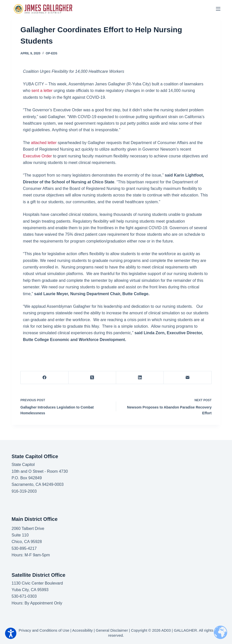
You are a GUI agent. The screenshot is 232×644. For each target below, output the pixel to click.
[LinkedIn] (140, 378)
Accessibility (82, 630)
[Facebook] (44, 378)
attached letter (44, 143)
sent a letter (42, 91)
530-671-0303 (24, 596)
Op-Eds (52, 53)
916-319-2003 (24, 491)
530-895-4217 (24, 548)
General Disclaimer (112, 630)
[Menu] (218, 9)
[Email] (188, 378)
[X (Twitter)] (92, 378)
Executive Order (37, 156)
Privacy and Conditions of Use (44, 630)
